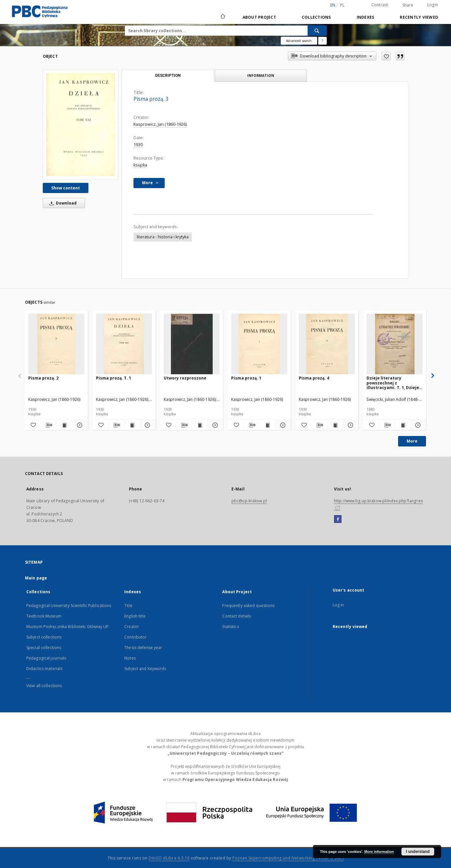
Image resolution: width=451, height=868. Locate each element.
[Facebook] (338, 519)
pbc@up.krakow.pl (249, 501)
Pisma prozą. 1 (246, 378)
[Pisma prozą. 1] (259, 344)
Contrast (380, 5)
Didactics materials (44, 669)
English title (135, 616)
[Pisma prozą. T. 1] (124, 344)
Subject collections (44, 637)
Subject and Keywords (145, 669)
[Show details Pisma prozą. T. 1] (147, 425)
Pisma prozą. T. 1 (114, 378)
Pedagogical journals (46, 658)
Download (62, 203)
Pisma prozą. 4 (314, 378)
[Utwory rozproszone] (192, 344)
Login (433, 5)
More (412, 441)
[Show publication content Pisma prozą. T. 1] (132, 425)
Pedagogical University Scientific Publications (69, 606)
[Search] (317, 31)
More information (379, 852)
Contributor (135, 637)
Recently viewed (419, 17)
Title (128, 606)
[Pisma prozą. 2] (56, 344)
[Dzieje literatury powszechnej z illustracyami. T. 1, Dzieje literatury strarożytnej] (395, 344)
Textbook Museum (44, 616)
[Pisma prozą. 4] (327, 344)
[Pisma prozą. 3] (81, 124)
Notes (130, 658)
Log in (338, 605)
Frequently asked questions (248, 606)
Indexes (366, 17)
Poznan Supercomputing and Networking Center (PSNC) (288, 858)
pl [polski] (343, 5)
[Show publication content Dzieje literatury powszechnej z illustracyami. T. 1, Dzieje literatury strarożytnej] (403, 425)
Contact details (237, 616)
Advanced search (299, 41)
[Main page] (222, 17)
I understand (418, 852)
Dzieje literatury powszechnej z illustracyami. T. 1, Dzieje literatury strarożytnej (393, 383)
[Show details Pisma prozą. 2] (79, 425)
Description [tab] (168, 76)
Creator (132, 627)
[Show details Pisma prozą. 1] (282, 425)
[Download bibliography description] (48, 425)
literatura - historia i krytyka (163, 237)
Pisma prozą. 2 (43, 378)
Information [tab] (261, 75)
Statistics (230, 627)
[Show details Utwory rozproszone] (214, 425)
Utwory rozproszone (185, 378)
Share (408, 5)
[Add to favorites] (386, 56)
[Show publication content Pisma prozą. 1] (267, 425)
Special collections (44, 648)
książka (140, 165)
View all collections (44, 686)
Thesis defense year (143, 648)
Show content (66, 188)
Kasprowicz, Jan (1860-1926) (160, 124)
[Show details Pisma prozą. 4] (350, 425)
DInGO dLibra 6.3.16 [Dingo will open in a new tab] (169, 858)
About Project (259, 17)
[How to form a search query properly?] (322, 41)
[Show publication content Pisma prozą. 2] (64, 425)
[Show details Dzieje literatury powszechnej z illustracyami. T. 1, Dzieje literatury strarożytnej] (417, 425)
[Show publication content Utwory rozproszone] (200, 425)
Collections (316, 17)
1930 (138, 145)
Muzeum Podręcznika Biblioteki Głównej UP (67, 627)
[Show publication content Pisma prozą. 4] (335, 425)
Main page (36, 578)
